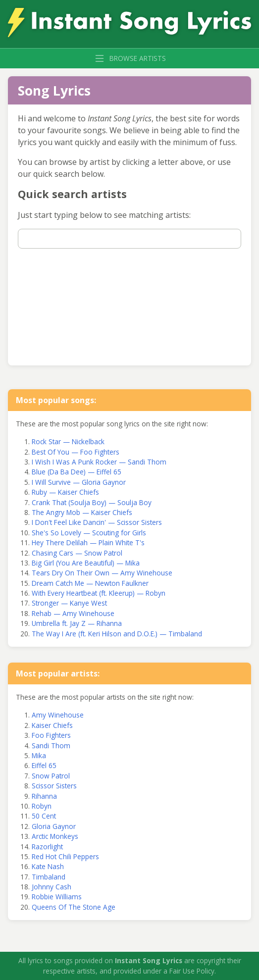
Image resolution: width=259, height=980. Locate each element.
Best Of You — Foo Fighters (76, 452)
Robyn (42, 806)
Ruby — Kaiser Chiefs (65, 492)
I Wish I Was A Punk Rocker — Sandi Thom (99, 462)
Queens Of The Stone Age (74, 907)
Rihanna (44, 796)
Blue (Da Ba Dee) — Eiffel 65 (77, 472)
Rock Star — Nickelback (68, 441)
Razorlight (47, 847)
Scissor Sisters (54, 786)
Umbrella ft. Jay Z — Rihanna (77, 623)
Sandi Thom (51, 746)
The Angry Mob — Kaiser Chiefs (82, 512)
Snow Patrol (51, 776)
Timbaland (49, 877)
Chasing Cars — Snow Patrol (77, 553)
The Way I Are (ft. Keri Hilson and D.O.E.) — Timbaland (117, 634)
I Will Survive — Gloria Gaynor (79, 482)
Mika (39, 755)
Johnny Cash (52, 887)
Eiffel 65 (44, 765)
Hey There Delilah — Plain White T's (88, 542)
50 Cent (44, 816)
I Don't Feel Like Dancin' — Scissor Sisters (97, 522)
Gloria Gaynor (54, 826)
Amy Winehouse (58, 715)
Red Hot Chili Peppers (65, 856)
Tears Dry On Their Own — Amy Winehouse (102, 573)
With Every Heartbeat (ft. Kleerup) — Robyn (99, 593)
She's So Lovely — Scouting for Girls (89, 533)
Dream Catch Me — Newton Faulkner (90, 583)
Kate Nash (48, 866)
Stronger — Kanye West (69, 603)
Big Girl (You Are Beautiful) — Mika (86, 563)
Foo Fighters (51, 735)
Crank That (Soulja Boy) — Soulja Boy (92, 502)
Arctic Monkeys (55, 836)
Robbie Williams (57, 897)
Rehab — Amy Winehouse (73, 613)
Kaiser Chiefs (52, 725)
